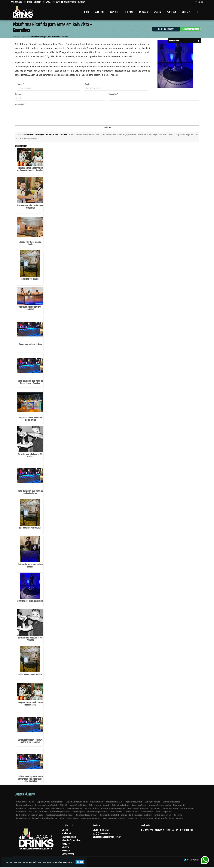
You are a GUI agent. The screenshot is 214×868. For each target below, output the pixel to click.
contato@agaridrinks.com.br (74, 2)
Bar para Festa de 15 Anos (114, 802)
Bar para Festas (133, 819)
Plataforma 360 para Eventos (55, 809)
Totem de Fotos (21, 812)
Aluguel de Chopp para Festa (25, 802)
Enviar (107, 128)
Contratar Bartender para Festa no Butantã (30, 566)
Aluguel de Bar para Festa (164, 812)
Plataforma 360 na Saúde (30, 280)
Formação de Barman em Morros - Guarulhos (30, 309)
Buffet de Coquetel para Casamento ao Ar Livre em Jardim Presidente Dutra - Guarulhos (30, 779)
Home (87, 12)
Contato (186, 12)
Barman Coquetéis (161, 819)
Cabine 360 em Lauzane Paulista (30, 675)
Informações (69, 855)
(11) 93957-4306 (103, 834)
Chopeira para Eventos (139, 806)
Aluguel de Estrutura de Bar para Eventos (50, 802)
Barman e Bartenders (176, 819)
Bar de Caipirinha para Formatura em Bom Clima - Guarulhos (30, 742)
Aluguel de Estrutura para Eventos (77, 802)
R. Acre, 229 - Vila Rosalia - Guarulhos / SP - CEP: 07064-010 (168, 831)
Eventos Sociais (70, 837)
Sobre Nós (100, 12)
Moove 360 (171, 12)
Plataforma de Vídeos (92, 809)
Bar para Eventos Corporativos (90, 819)
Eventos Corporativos (72, 841)
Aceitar (80, 862)
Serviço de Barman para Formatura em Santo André (30, 704)
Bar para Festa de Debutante (134, 802)
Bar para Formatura (146, 819)
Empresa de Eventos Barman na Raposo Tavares (30, 419)
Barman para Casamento (153, 802)
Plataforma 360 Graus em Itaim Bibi (30, 602)
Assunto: (113, 94)
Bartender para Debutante (24, 806)
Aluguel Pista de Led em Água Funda (30, 244)
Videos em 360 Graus (131, 812)
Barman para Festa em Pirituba (30, 345)
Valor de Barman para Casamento (98, 812)
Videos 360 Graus (117, 812)
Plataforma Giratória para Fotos (138, 809)
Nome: (20, 84)
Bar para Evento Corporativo (69, 819)
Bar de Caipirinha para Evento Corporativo (30, 816)
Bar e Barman (178, 816)
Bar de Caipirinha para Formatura (87, 816)
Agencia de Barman (147, 812)
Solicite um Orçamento (166, 29)
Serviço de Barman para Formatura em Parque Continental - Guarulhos (30, 170)
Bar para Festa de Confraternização (114, 819)
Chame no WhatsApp (190, 29)
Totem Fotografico (79, 812)
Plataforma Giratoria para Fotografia (113, 809)
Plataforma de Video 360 (75, 809)
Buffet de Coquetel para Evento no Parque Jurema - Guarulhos (30, 383)
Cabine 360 (64, 806)
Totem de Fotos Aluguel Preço (38, 812)
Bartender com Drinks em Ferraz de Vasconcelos (30, 207)
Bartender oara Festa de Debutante (46, 806)
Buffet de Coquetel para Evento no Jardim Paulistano (30, 493)
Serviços (129, 12)
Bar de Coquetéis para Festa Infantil (141, 816)
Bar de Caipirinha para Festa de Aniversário (60, 816)
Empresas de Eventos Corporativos (160, 806)
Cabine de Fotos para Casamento (99, 806)
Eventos (115, 12)
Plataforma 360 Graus (36, 809)
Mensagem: (20, 104)
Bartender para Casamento (172, 802)
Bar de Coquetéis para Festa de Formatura (113, 816)
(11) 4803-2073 (54, 2)
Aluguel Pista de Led (97, 802)
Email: (88, 84)
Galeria (157, 12)
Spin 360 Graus (155, 809)
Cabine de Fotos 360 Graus (78, 806)
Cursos (144, 12)
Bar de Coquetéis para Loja (163, 816)
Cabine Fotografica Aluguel (121, 806)
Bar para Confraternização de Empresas (45, 819)
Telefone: (20, 94)
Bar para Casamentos (23, 819)
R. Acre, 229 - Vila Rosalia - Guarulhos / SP (29, 2)
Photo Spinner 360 (179, 806)
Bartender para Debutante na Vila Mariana (30, 456)
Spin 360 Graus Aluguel (170, 809)
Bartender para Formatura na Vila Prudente (30, 639)
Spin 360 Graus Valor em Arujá (30, 528)
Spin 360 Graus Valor (187, 809)
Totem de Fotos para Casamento (60, 812)
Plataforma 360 (21, 809)
